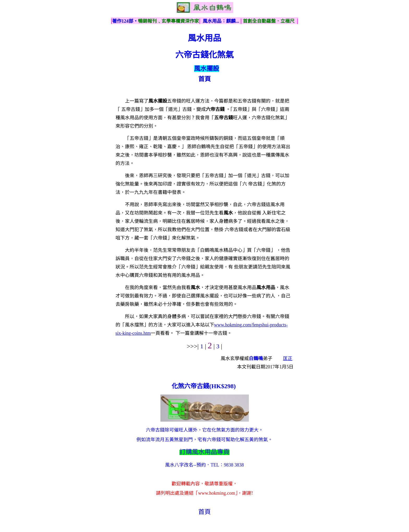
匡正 (288, 358)
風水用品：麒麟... (221, 21)
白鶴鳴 (256, 358)
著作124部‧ (125, 21)
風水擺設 (207, 69)
